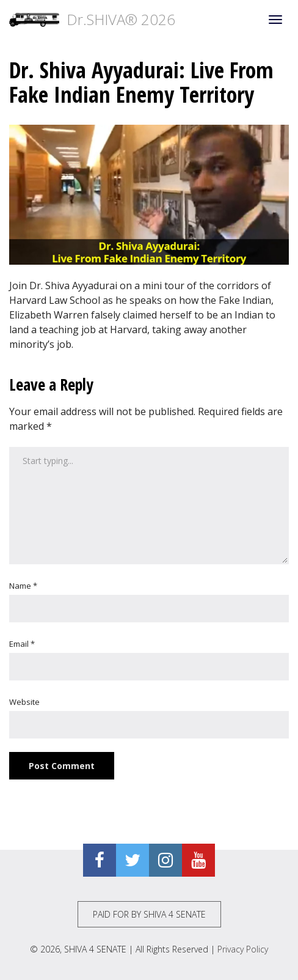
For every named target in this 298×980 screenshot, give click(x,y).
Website (24, 702)
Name (23, 586)
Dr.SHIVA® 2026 (92, 20)
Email (22, 644)
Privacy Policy (243, 949)
